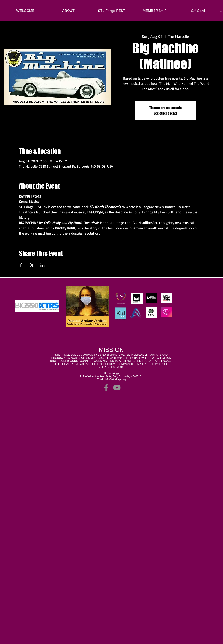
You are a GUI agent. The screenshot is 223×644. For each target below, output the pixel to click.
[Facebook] (106, 388)
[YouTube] (117, 388)
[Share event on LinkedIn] (43, 265)
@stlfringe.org (118, 379)
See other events (165, 113)
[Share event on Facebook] (21, 265)
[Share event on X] (32, 265)
